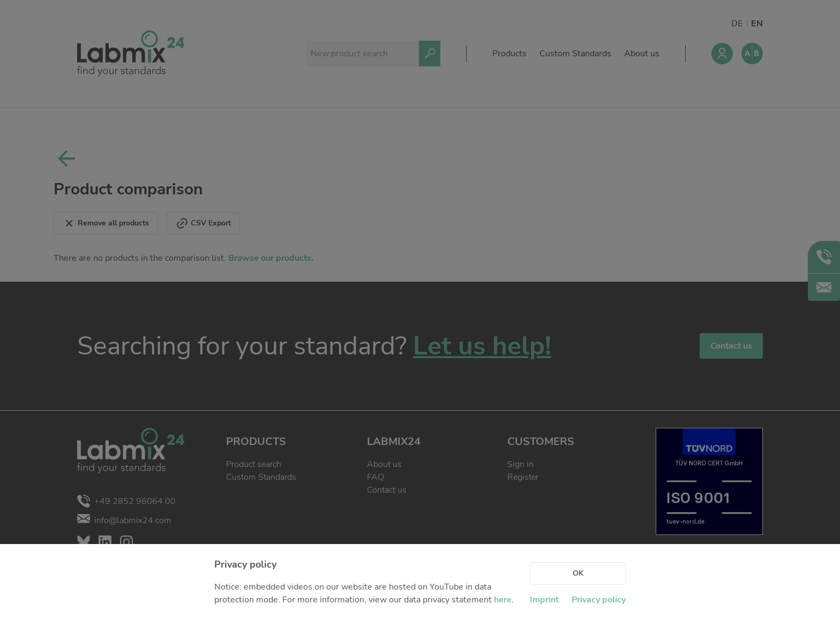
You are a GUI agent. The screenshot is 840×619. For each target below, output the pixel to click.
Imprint (544, 600)
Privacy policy (599, 600)
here (503, 600)
